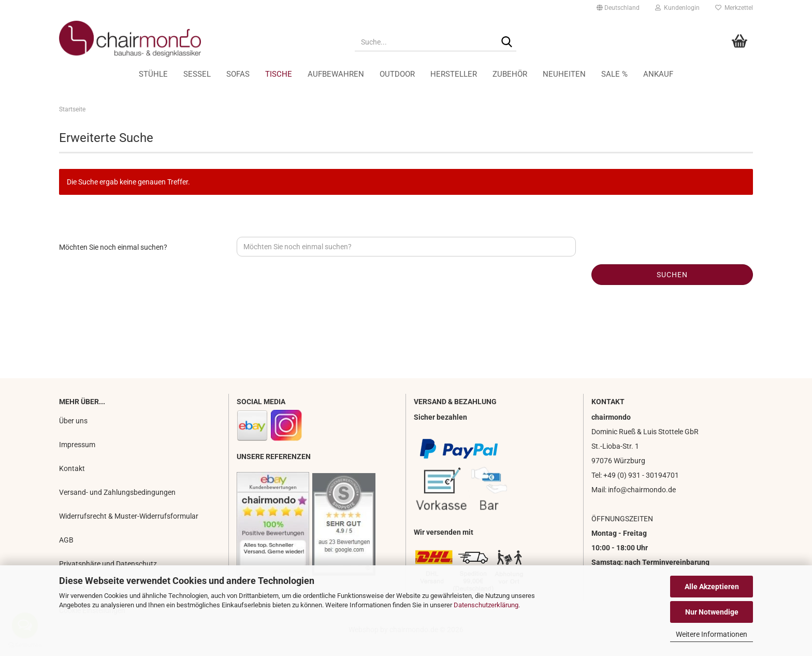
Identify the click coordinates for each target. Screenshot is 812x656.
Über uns (73, 421)
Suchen (672, 275)
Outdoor (397, 74)
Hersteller (454, 74)
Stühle (153, 74)
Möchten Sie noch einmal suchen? (113, 247)
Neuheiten (564, 74)
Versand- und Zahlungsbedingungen (117, 492)
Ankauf (658, 74)
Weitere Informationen (712, 634)
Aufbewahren (336, 74)
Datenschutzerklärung (486, 605)
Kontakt (72, 468)
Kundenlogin (677, 8)
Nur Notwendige (712, 612)
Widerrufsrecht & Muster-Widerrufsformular (129, 516)
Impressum (77, 445)
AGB (66, 540)
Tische (279, 74)
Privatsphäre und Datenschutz (108, 564)
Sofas (238, 74)
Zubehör (510, 74)
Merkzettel (734, 8)
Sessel (197, 74)
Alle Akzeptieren (712, 587)
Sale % (614, 74)
